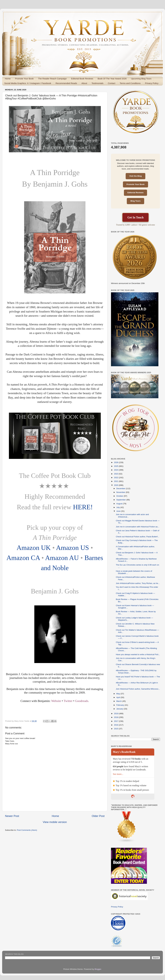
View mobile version (55, 822)
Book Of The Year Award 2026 (112, 79)
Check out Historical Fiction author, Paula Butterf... (138, 537)
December (121, 488)
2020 (116, 485)
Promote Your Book (24, 79)
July (118, 507)
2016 (116, 725)
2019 (116, 714)
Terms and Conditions (130, 83)
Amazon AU (62, 558)
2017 (116, 721)
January (120, 709)
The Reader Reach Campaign (52, 79)
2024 (116, 470)
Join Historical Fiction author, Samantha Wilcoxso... (138, 689)
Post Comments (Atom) (27, 830)
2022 (116, 478)
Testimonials (97, 83)
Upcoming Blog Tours (141, 79)
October (120, 496)
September (121, 500)
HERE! (83, 507)
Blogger (98, 969)
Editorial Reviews (136, 193)
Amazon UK (34, 548)
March (119, 701)
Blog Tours (135, 201)
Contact (112, 83)
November (121, 492)
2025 (116, 466)
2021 (116, 481)
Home (8, 79)
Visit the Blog (135, 176)
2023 (116, 474)
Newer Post (12, 816)
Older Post (98, 816)
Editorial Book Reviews (82, 79)
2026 (116, 462)
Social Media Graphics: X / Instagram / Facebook (28, 83)
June (119, 511)
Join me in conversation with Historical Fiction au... (138, 527)
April (119, 697)
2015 (116, 729)
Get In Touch (135, 217)
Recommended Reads (66, 83)
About (84, 83)
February (120, 705)
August (120, 504)
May (118, 694)
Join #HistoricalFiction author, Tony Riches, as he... (138, 583)
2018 (116, 717)
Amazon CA (23, 558)
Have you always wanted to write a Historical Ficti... (138, 654)
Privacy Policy (152, 83)
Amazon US (72, 548)
